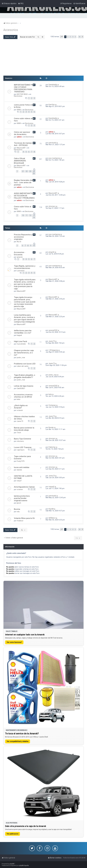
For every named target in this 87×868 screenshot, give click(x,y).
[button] (62, 37)
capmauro (21, 450)
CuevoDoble (21, 344)
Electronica (18, 96)
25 (34, 173)
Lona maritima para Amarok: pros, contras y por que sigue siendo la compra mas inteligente (24, 318)
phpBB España (24, 865)
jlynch (19, 503)
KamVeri (52, 105)
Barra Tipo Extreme (22, 439)
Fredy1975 (21, 461)
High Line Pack (21, 341)
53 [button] (80, 37)
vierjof (19, 481)
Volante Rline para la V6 (24, 518)
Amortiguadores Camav (24, 487)
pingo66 (52, 252)
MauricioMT (21, 148)
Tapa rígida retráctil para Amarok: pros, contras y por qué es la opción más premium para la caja (25, 284)
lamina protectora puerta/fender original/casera (22, 498)
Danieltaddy (53, 85)
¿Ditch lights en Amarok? (21, 407)
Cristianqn (52, 405)
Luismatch (21, 271)
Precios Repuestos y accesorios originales (23, 237)
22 (27, 171)
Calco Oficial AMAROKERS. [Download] (20, 161)
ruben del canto (23, 366)
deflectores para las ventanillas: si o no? (23, 332)
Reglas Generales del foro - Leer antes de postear (23, 182)
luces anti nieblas (22, 467)
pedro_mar (21, 358)
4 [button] (73, 37)
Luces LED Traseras (23, 447)
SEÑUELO (52, 518)
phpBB (12, 864)
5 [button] (75, 37)
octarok (20, 410)
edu (18, 512)
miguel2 (51, 487)
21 (23, 171)
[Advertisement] (43, 58)
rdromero (52, 206)
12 (30, 215)
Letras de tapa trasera (24, 386)
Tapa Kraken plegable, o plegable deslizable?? (25, 376)
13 (34, 215)
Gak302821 (21, 388)
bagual (19, 335)
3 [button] (70, 37)
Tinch (19, 433)
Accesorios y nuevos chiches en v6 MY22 (23, 396)
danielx (19, 470)
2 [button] (68, 37)
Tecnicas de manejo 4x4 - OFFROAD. (23, 144)
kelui (19, 399)
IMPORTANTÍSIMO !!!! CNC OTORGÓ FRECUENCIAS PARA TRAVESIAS (23, 88)
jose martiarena (54, 158)
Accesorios (11, 30)
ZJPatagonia (53, 350)
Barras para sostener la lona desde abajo (24, 429)
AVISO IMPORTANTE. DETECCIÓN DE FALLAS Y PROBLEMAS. (24, 196)
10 (23, 215)
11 (27, 215)
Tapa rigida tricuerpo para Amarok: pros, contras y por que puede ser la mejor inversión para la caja (25, 302)
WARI (19, 110)
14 (34, 218)
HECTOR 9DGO (22, 94)
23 (30, 171)
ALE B (19, 242)
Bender (51, 427)
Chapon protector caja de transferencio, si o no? (24, 353)
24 (34, 171)
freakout (20, 521)
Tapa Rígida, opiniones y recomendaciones (25, 267)
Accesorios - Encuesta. (20, 253)
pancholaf (52, 143)
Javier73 (52, 341)
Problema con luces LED (25, 364)
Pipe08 (51, 509)
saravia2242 (53, 330)
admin (19, 137)
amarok (20, 257)
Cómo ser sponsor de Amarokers (22, 133)
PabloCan (52, 447)
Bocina (17, 509)
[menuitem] (21, 4)
